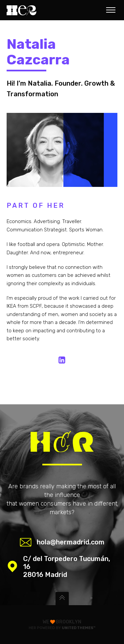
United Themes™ (79, 628)
